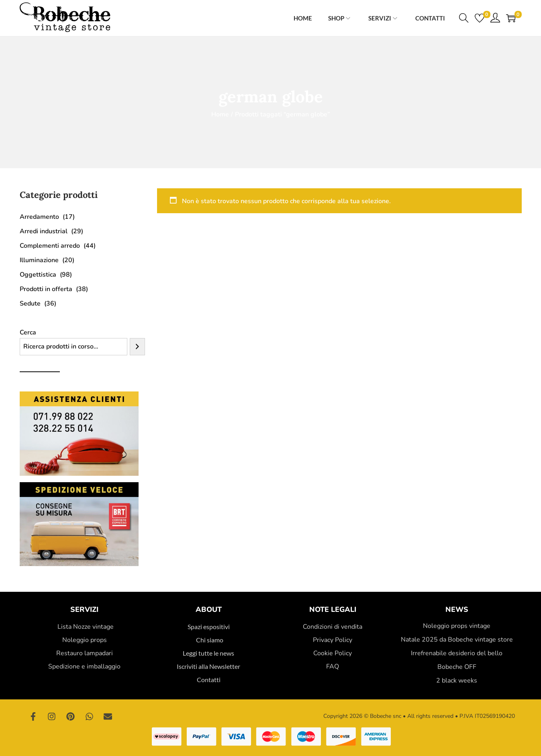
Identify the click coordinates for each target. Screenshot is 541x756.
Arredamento (39, 217)
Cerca (28, 332)
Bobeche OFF (457, 667)
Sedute (30, 304)
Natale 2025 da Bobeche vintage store (457, 640)
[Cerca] (137, 347)
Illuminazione (39, 260)
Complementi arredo (50, 246)
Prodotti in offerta (46, 289)
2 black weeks (457, 681)
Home (220, 114)
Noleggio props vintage (457, 626)
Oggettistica (38, 275)
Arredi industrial (44, 231)
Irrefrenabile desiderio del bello (457, 653)
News (457, 609)
